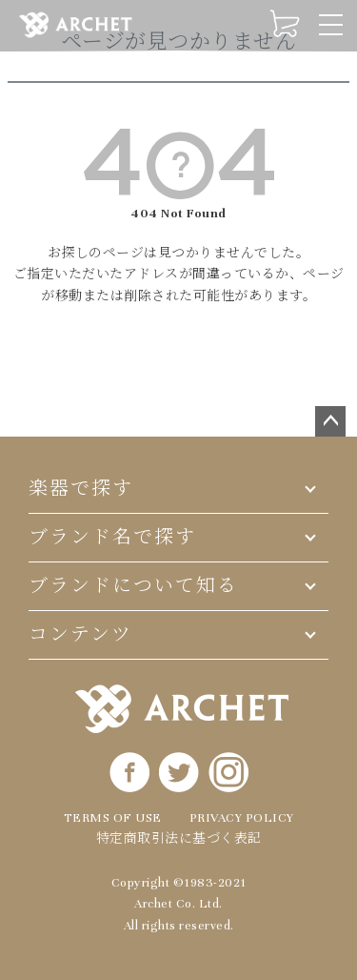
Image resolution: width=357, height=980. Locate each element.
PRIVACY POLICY (242, 818)
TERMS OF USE (113, 818)
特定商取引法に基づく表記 (179, 839)
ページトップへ (330, 421)
